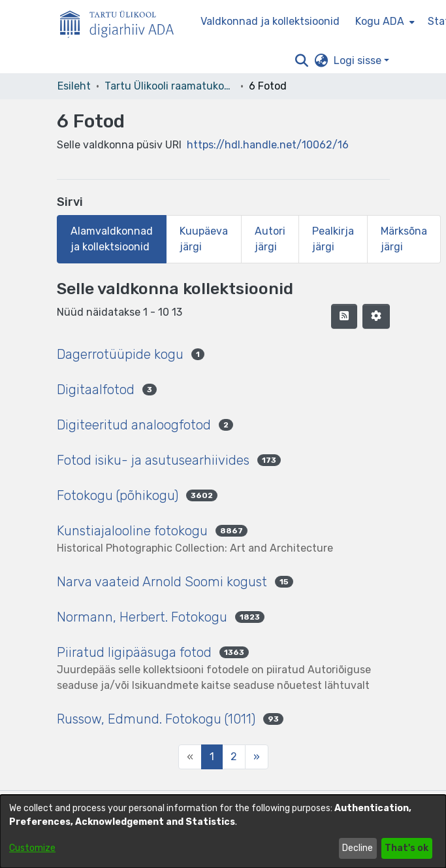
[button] (302, 61)
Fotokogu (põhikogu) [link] (118, 495)
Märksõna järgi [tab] (404, 239)
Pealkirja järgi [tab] (333, 239)
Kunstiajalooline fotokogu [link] (132, 531)
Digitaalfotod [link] (96, 390)
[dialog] (223, 831)
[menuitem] (384, 22)
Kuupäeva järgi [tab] (204, 239)
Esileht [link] (74, 86)
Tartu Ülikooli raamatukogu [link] (170, 86)
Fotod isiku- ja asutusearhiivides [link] (153, 460)
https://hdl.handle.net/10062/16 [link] (268, 145)
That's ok (406, 848)
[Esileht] (122, 22)
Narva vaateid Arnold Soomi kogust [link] (162, 582)
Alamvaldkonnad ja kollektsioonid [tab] (112, 239)
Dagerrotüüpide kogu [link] (120, 354)
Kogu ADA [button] (380, 21)
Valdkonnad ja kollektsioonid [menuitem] (270, 21)
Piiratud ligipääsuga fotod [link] (134, 652)
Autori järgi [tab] (270, 239)
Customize (32, 848)
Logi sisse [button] (359, 60)
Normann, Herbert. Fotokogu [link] (142, 617)
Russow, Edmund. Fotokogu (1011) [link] (156, 719)
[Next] (257, 757)
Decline (358, 848)
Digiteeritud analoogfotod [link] (134, 425)
